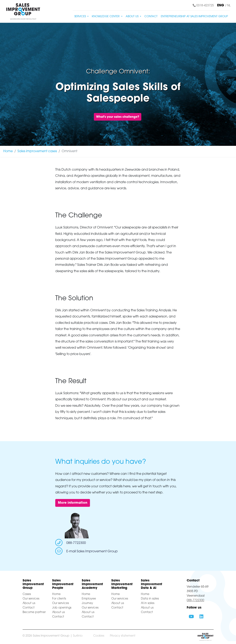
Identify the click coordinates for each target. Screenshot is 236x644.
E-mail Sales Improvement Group (92, 552)
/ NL (228, 6)
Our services (31, 599)
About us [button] (132, 17)
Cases (27, 594)
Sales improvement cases (37, 151)
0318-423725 (203, 6)
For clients (59, 599)
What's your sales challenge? (118, 117)
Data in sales (150, 599)
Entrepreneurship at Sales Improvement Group (194, 17)
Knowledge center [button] (106, 17)
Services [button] (81, 17)
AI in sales (148, 603)
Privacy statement (123, 636)
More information (73, 503)
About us (29, 603)
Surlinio (78, 636)
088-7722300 (76, 543)
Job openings (62, 608)
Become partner (34, 612)
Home (8, 151)
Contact (151, 17)
